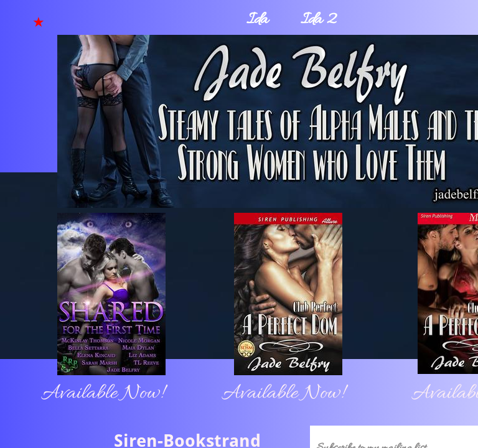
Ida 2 (318, 20)
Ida (257, 20)
